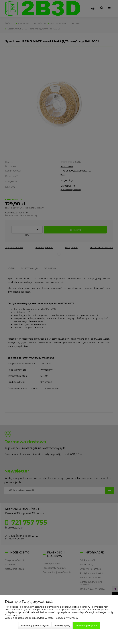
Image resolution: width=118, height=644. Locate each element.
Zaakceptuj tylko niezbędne (35, 625)
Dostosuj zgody (62, 625)
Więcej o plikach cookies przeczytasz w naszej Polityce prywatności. (41, 618)
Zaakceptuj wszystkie (87, 625)
